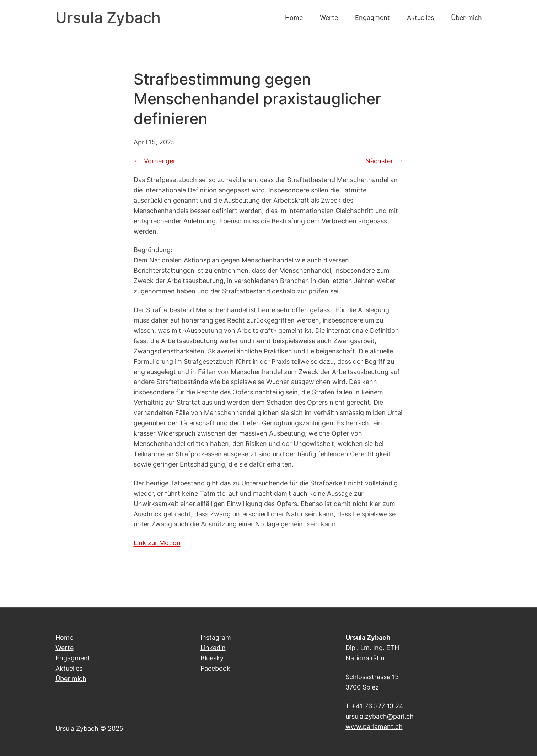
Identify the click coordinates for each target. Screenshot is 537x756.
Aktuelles (69, 668)
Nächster (379, 161)
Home (64, 637)
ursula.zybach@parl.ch (380, 716)
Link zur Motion (157, 543)
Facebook (215, 668)
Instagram (216, 637)
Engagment (73, 658)
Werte (65, 648)
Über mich (71, 678)
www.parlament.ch (374, 726)
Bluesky (212, 658)
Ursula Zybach (108, 18)
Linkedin (213, 648)
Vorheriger (160, 161)
